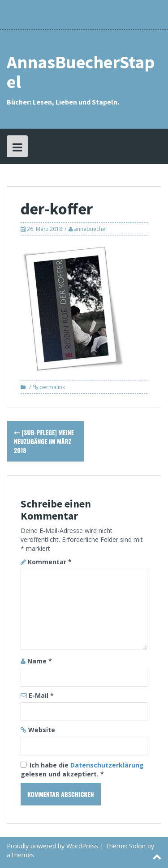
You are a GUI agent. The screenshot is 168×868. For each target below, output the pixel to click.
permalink (52, 387)
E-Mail (41, 695)
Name (40, 661)
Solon (137, 846)
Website (42, 730)
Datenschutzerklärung (107, 765)
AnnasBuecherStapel (81, 72)
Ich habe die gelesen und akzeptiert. (82, 769)
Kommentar (50, 562)
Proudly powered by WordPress (52, 846)
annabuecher (91, 229)
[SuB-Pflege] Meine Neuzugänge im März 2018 (44, 441)
